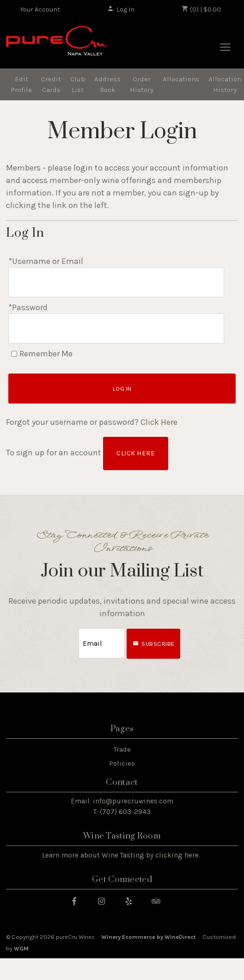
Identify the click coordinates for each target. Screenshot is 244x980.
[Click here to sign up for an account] (136, 453)
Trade (122, 749)
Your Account (40, 9)
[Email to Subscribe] (102, 643)
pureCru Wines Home (57, 44)
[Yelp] (132, 901)
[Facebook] (78, 901)
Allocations (181, 79)
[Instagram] (105, 901)
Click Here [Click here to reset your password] (159, 422)
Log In (121, 9)
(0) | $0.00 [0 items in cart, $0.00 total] (201, 9)
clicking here (177, 855)
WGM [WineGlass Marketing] (21, 948)
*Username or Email (46, 261)
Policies (122, 763)
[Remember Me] (14, 354)
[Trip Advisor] (159, 901)
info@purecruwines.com (133, 801)
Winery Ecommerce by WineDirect (149, 937)
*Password (28, 307)
